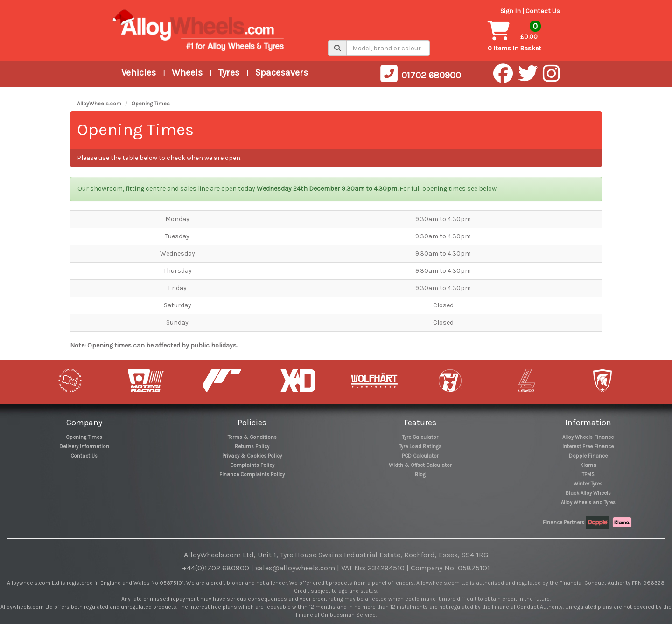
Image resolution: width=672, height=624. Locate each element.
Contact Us (543, 11)
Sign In (511, 11)
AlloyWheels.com (99, 104)
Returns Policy (252, 447)
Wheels (187, 73)
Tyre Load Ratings (420, 447)
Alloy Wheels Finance (588, 437)
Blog (420, 475)
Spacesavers (282, 73)
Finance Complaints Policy (252, 475)
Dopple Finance (588, 456)
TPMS (588, 475)
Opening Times (150, 104)
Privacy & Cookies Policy (252, 456)
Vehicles (139, 73)
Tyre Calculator (420, 437)
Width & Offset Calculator (420, 465)
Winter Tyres (588, 484)
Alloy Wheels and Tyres (588, 503)
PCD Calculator (420, 456)
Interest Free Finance (588, 447)
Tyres (229, 73)
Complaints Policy (252, 465)
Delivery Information (84, 447)
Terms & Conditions (252, 437)
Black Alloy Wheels (588, 493)
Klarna (588, 465)
